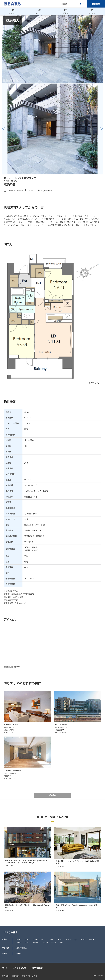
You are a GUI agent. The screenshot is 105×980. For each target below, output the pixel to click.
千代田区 (36, 943)
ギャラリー (13, 11)
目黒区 (35, 940)
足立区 (83, 940)
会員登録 (96, 4)
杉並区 (19, 940)
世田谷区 (59, 940)
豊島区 (62, 943)
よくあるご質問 (19, 968)
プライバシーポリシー (31, 976)
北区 (76, 940)
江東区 (27, 940)
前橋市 (19, 954)
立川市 (50, 940)
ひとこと (39, 11)
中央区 (54, 943)
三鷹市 (69, 940)
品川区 (46, 943)
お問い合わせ (37, 968)
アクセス (92, 11)
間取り (66, 11)
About (64, 4)
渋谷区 (92, 940)
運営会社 (5, 976)
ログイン (80, 4)
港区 (43, 940)
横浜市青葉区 (22, 948)
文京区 (27, 943)
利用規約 (15, 976)
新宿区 (19, 943)
